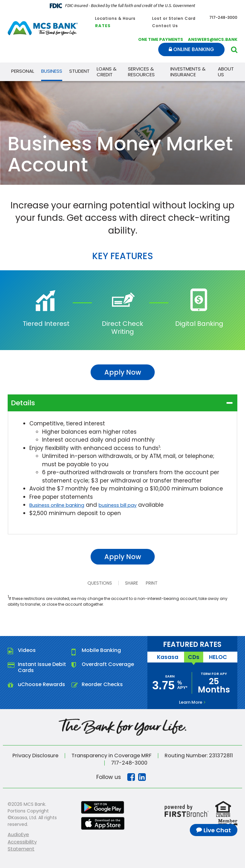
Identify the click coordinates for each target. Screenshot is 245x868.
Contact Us (165, 26)
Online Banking (191, 49)
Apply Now (123, 372)
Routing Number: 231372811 (203, 755)
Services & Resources (141, 72)
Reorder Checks (102, 684)
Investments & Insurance (188, 72)
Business (52, 71)
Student (79, 71)
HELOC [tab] (217, 657)
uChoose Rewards (41, 684)
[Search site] (234, 50)
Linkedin (142, 776)
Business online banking (62, 505)
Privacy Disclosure (31, 755)
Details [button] (23, 403)
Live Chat (217, 830)
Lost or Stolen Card (174, 18)
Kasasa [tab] (168, 657)
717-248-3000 (129, 762)
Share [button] (129, 583)
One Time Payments (161, 39)
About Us (226, 72)
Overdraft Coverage (108, 664)
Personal (23, 71)
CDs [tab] (193, 657)
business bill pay (132, 505)
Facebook (131, 776)
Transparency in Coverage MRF (111, 755)
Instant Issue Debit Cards (42, 667)
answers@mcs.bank (213, 39)
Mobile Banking (101, 650)
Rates (103, 26)
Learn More (191, 702)
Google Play (103, 807)
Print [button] (155, 583)
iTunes (103, 823)
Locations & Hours (115, 18)
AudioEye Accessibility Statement (22, 841)
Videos (27, 650)
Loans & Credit (107, 72)
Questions (97, 583)
